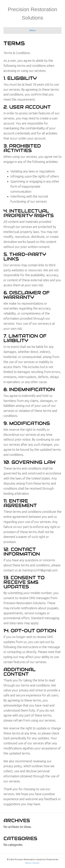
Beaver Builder (32, 863)
